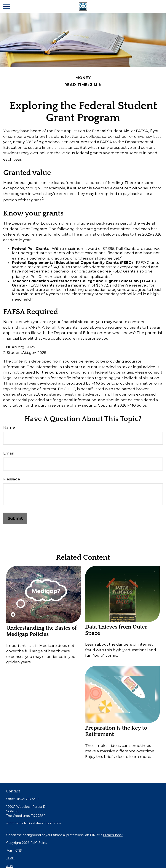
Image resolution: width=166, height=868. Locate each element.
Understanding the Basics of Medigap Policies (41, 631)
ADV (10, 866)
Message (12, 479)
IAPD (10, 858)
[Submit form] (15, 518)
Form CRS (14, 851)
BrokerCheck (113, 835)
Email (9, 453)
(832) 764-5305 (28, 799)
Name (9, 427)
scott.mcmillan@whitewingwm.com (34, 823)
